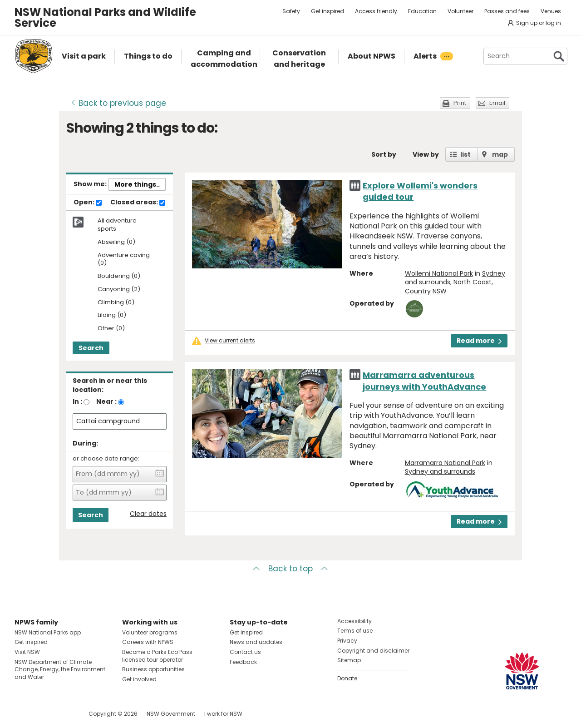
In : (77, 401)
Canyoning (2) (119, 290)
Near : (106, 401)
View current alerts (230, 341)
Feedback (243, 662)
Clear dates (148, 514)
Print (460, 103)
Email (497, 103)
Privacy (347, 641)
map (500, 154)
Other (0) (111, 329)
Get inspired (327, 11)
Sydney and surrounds (440, 471)
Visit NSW (27, 652)
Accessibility (355, 621)
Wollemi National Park (439, 273)
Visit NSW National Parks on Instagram (42, 714)
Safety (291, 11)
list (465, 154)
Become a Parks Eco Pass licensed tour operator (157, 656)
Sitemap (349, 660)
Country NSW (426, 291)
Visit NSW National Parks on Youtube (62, 714)
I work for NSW (223, 714)
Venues (551, 11)
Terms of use (355, 631)
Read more (479, 341)
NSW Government (171, 714)
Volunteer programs (150, 632)
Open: (88, 203)
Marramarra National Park (445, 463)
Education (422, 11)
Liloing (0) (112, 315)
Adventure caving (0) (124, 259)
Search (91, 348)
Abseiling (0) (116, 242)
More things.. (137, 184)
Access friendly (376, 11)
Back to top (290, 569)
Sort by (384, 154)
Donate (347, 678)
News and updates (256, 642)
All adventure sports (117, 225)
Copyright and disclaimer (373, 651)
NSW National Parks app (48, 632)
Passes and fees (507, 11)
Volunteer (460, 11)
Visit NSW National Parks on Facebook (23, 714)
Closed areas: (138, 203)
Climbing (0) (116, 303)
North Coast (473, 282)
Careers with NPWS (148, 642)
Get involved (139, 679)
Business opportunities (153, 669)
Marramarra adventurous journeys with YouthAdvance (424, 381)
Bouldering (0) (119, 276)
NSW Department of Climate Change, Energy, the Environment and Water (60, 670)
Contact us (245, 652)
